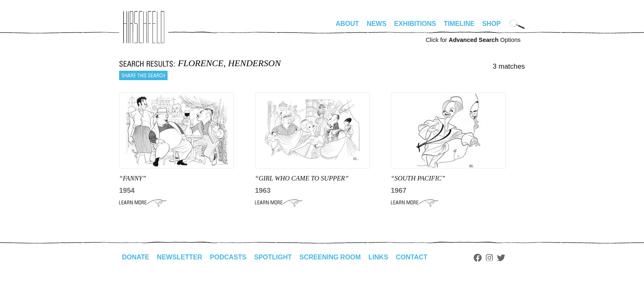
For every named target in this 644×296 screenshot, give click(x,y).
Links (378, 257)
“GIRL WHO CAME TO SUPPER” (302, 178)
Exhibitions (415, 24)
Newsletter (179, 257)
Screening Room (330, 257)
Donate (136, 257)
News (377, 24)
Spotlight (273, 257)
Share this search (143, 75)
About (347, 24)
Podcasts (228, 257)
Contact (412, 257)
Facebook (478, 258)
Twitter (501, 258)
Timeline (459, 24)
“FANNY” (133, 178)
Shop (491, 24)
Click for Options (473, 40)
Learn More (143, 203)
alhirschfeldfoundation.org (144, 27)
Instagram (489, 258)
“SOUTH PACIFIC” (418, 178)
